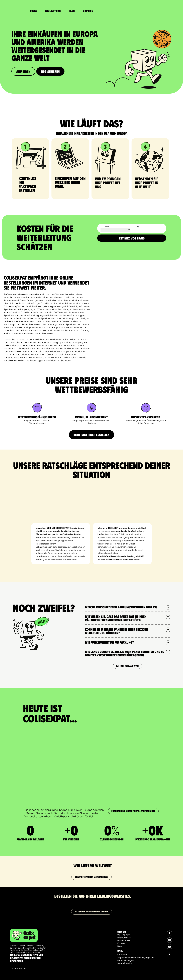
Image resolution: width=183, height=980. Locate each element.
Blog (72, 11)
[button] (128, 607)
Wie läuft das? (53, 11)
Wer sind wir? (123, 935)
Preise (34, 11)
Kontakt (121, 943)
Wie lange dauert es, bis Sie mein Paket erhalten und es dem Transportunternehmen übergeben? (124, 653)
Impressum (123, 955)
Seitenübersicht (125, 963)
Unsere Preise (124, 941)
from (107, 227)
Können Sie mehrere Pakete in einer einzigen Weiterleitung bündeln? (116, 631)
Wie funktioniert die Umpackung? (109, 642)
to (138, 227)
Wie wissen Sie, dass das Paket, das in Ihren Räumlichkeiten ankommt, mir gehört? (116, 618)
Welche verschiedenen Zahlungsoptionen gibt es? (121, 607)
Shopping (88, 11)
